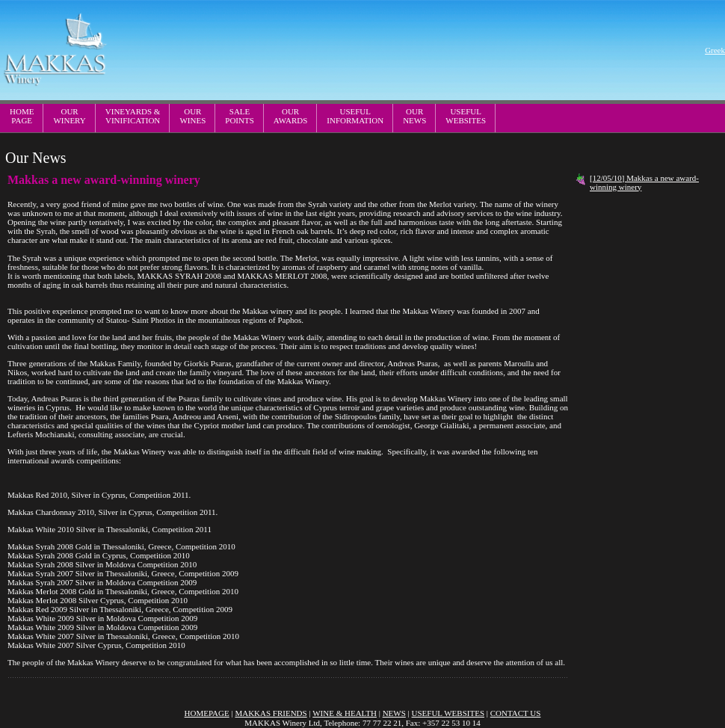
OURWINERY (69, 116)
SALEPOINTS (240, 116)
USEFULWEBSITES (466, 116)
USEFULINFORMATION (355, 116)
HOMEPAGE (22, 116)
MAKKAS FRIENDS (271, 713)
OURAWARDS (291, 116)
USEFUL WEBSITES (448, 713)
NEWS (394, 713)
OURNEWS (414, 116)
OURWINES (192, 116)
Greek (715, 50)
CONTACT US (516, 713)
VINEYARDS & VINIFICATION (133, 116)
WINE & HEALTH (345, 713)
